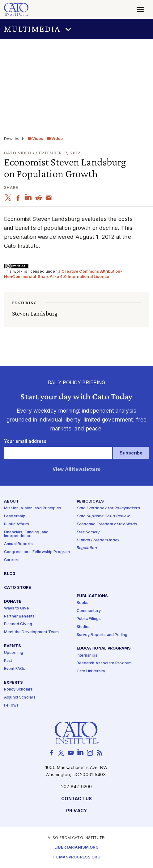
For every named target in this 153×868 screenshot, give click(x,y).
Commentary (89, 611)
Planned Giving (18, 624)
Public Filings (89, 619)
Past (8, 661)
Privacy (76, 811)
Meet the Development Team (32, 632)
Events (13, 646)
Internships (87, 655)
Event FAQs (15, 669)
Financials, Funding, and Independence (26, 534)
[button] (76, 29)
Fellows (11, 705)
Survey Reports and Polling (102, 635)
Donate (13, 601)
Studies (84, 627)
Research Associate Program (104, 663)
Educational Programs (104, 648)
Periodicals (90, 501)
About (12, 501)
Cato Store (17, 588)
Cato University (91, 671)
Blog (10, 574)
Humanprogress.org (76, 857)
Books (83, 603)
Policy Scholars (18, 689)
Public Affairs (17, 524)
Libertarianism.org (76, 848)
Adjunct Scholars (20, 697)
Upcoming (14, 653)
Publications (92, 596)
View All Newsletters (76, 469)
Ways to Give (17, 608)
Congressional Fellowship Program (37, 552)
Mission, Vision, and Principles (33, 508)
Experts (13, 683)
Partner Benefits (19, 616)
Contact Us (76, 799)
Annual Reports (18, 544)
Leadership (15, 516)
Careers (12, 560)
